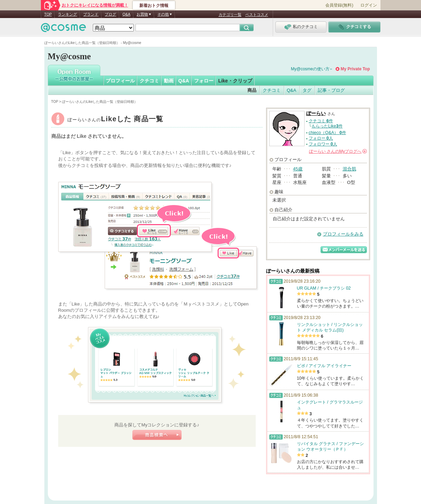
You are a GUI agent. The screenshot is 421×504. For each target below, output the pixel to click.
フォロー (204, 81)
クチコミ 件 (321, 121)
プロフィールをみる (343, 234)
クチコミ (149, 81)
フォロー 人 (321, 138)
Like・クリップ (235, 81)
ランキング (67, 14)
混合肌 (349, 169)
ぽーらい (116, 120)
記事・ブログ (331, 90)
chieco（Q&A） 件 (327, 133)
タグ (307, 90)
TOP (48, 14)
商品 (252, 90)
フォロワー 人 (323, 144)
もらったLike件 (327, 126)
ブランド (91, 14)
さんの (338, 151)
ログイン (369, 5)
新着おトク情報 (154, 6)
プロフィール (120, 81)
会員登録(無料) (339, 5)
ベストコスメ (257, 15)
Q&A (126, 14)
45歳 (298, 169)
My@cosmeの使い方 (310, 69)
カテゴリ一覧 (230, 15)
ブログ (110, 14)
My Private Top (355, 69)
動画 (169, 81)
